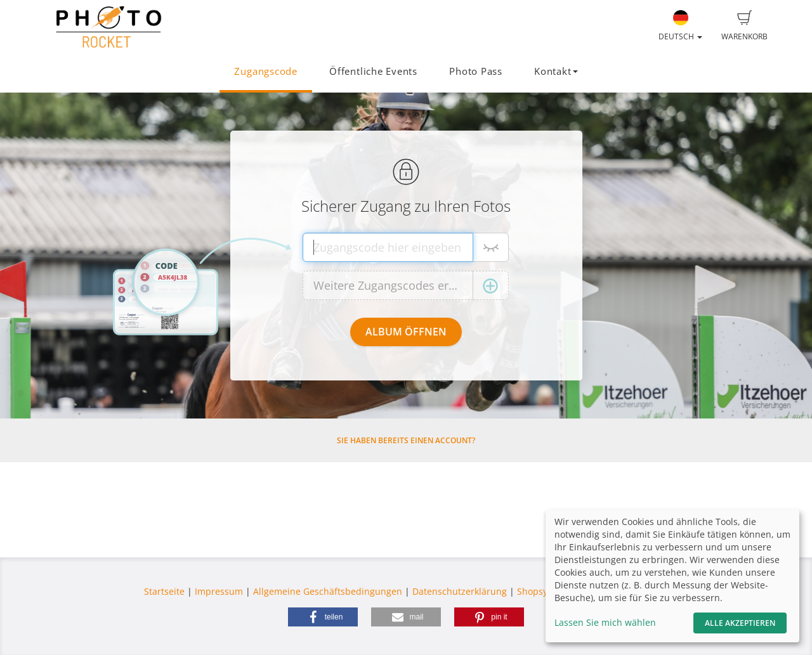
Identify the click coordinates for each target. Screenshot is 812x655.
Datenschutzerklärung (460, 591)
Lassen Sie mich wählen (605, 622)
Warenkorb (744, 26)
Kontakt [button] (556, 71)
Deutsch (680, 26)
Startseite (164, 591)
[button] (323, 617)
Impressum (219, 591)
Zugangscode (265, 71)
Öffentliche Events (373, 71)
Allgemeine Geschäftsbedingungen (328, 591)
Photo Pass (476, 71)
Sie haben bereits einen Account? (406, 440)
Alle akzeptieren (740, 623)
